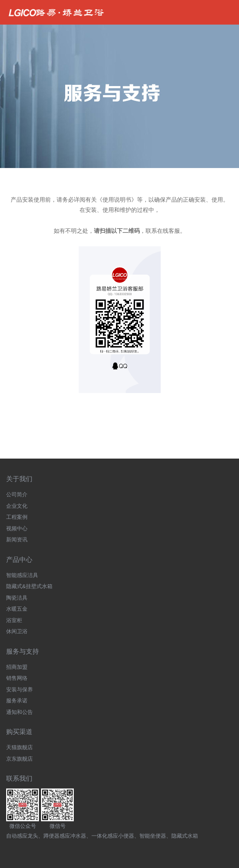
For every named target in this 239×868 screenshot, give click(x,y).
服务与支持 (23, 651)
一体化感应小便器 (113, 836)
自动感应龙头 (22, 836)
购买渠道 (19, 732)
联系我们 (19, 778)
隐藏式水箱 (185, 836)
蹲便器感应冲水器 (65, 836)
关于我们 (19, 479)
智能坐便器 (153, 836)
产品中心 (19, 560)
